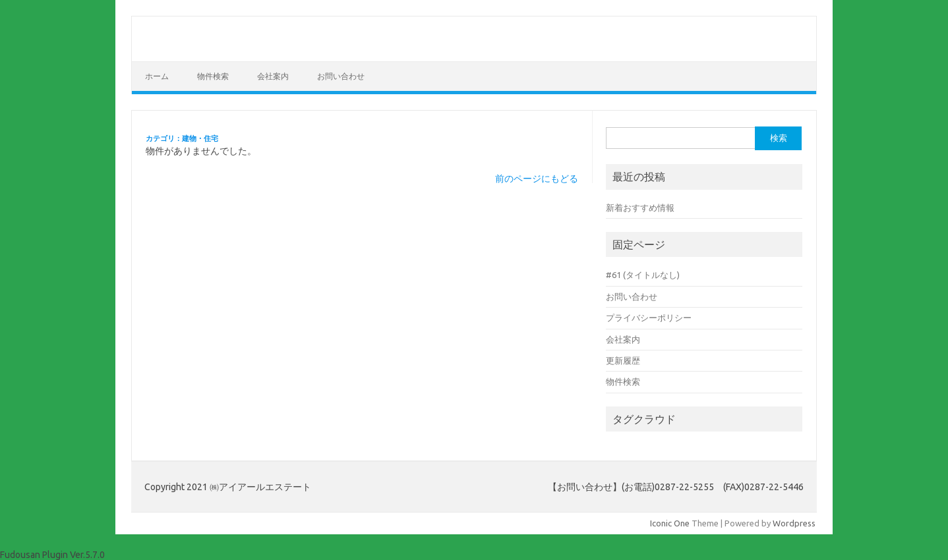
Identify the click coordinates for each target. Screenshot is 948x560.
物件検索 (213, 76)
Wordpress (794, 523)
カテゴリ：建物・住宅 (182, 138)
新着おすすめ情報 (640, 208)
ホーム (157, 76)
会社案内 (273, 76)
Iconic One (670, 523)
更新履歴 (623, 360)
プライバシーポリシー (649, 318)
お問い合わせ (341, 76)
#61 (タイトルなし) (643, 275)
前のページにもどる (537, 179)
